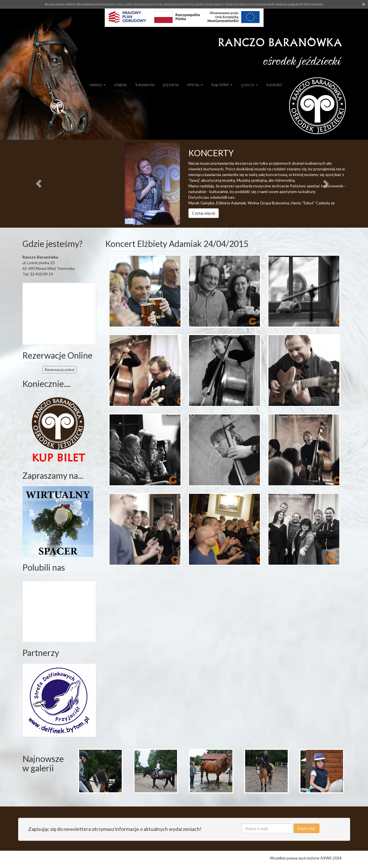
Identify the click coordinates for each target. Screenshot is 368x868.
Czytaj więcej (204, 213)
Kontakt (274, 84)
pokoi (60, 370)
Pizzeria (171, 84)
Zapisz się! (307, 828)
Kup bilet (222, 84)
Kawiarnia (145, 84)
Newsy (98, 84)
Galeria (249, 84)
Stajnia (120, 84)
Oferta (195, 84)
